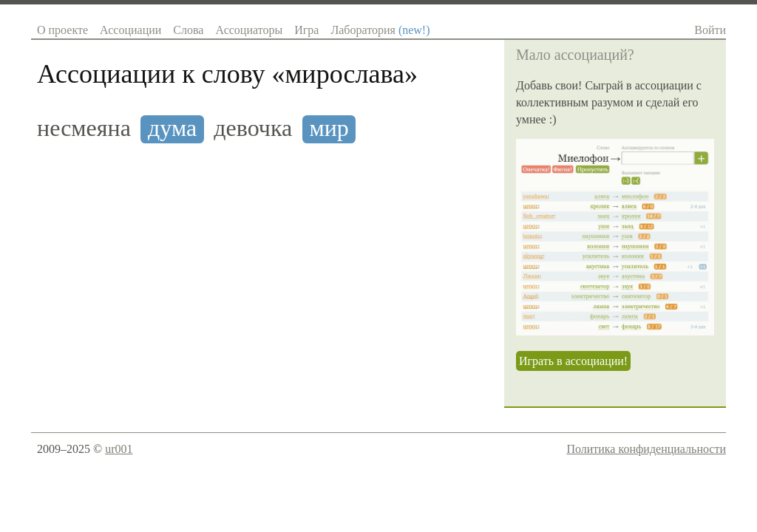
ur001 (119, 449)
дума (172, 128)
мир (329, 128)
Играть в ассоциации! (573, 361)
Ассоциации (130, 30)
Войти (710, 30)
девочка (253, 128)
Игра (306, 30)
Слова (188, 30)
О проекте (62, 30)
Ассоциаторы (249, 30)
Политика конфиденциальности (646, 449)
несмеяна (84, 128)
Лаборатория (380, 30)
